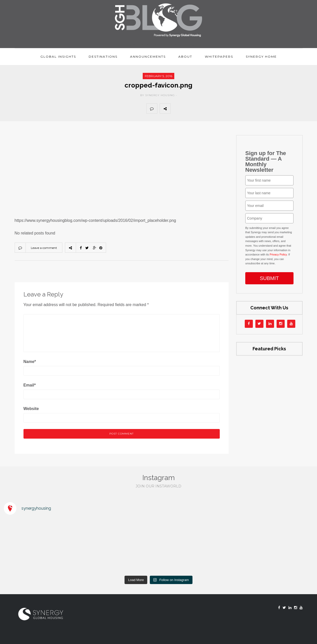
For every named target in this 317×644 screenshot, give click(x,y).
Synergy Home (261, 57)
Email (30, 385)
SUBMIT (269, 278)
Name (30, 362)
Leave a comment (44, 248)
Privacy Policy (278, 254)
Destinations (103, 57)
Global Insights (58, 57)
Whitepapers (219, 57)
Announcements (148, 57)
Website (31, 409)
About (185, 57)
